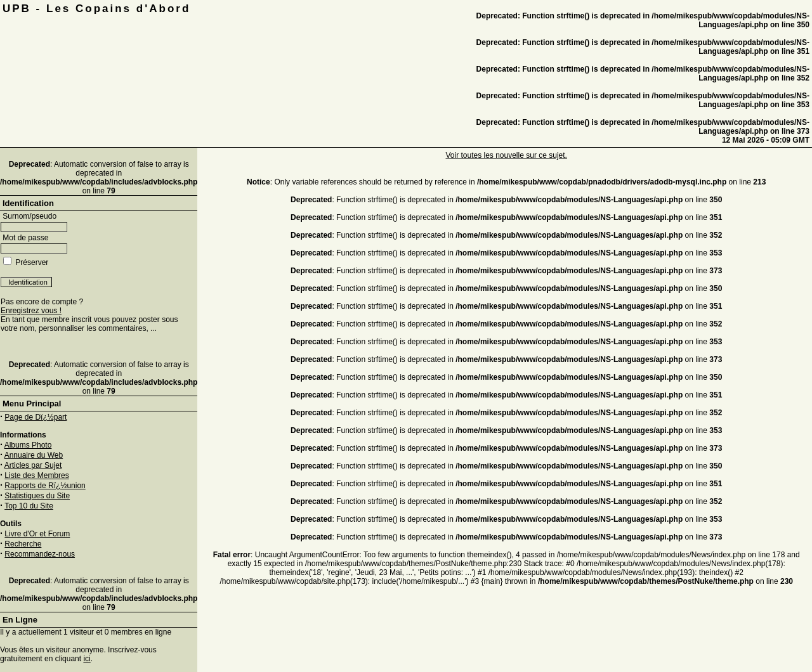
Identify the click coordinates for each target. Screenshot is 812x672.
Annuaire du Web (34, 455)
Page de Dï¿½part (36, 417)
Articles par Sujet (33, 465)
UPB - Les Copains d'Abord (96, 9)
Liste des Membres (36, 475)
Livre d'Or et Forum (37, 534)
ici (87, 659)
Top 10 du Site (29, 506)
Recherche (23, 544)
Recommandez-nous (40, 554)
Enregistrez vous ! (31, 311)
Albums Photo (28, 445)
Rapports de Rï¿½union (45, 486)
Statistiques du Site (37, 496)
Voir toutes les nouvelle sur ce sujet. (506, 155)
